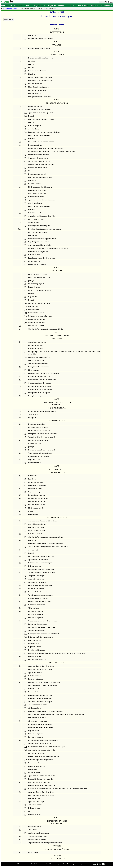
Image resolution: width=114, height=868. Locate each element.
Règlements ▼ (40, 5)
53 (20, 611)
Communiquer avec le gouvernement (79, 864)
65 (20, 830)
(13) (25, 313)
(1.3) (26, 750)
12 (20, 177)
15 (20, 223)
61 (20, 782)
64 (20, 827)
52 (20, 608)
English (110, 2)
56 (20, 666)
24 (20, 377)
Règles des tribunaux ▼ (57, 5)
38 (20, 498)
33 (20, 453)
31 (20, 424)
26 (20, 386)
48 (20, 585)
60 (20, 740)
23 (20, 367)
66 (20, 836)
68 (20, 843)
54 (20, 621)
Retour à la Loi (9, 19)
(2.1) (26, 113)
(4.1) (26, 161)
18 (20, 326)
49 (20, 589)
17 (20, 274)
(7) (25, 135)
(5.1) (26, 702)
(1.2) (26, 357)
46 (20, 563)
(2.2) (26, 116)
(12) (25, 310)
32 (20, 440)
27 (20, 396)
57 (20, 682)
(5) (25, 74)
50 (20, 595)
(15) (25, 319)
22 (20, 348)
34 (20, 460)
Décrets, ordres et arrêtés (79, 5)
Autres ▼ (95, 5)
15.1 (19, 229)
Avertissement (27, 864)
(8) (25, 139)
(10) (25, 303)
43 (20, 540)
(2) (25, 39)
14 (20, 213)
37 (20, 495)
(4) (25, 71)
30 (20, 418)
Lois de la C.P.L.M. (35, 8)
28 (20, 411)
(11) (25, 306)
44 (20, 550)
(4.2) (26, 164)
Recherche (19, 5)
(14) (25, 316)
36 (20, 489)
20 (20, 342)
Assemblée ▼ (106, 5)
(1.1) (26, 81)
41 (20, 521)
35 (20, 476)
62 (20, 792)
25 (20, 380)
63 (20, 802)
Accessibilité (16, 864)
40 (20, 514)
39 (20, 511)
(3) (25, 68)
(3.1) (26, 634)
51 (20, 602)
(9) (25, 300)
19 (20, 329)
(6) (25, 129)
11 (20, 145)
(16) (25, 323)
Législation (7, 5)
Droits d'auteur (39, 864)
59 (20, 721)
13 (20, 187)
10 (20, 142)
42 (20, 534)
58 (20, 718)
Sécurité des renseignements (55, 864)
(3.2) (26, 637)
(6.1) (26, 132)
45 (20, 556)
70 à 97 (18, 852)
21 (20, 345)
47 (20, 573)
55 (20, 656)
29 (20, 414)
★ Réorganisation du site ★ (11, 8)
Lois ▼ (29, 5)
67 (20, 840)
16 (20, 252)
